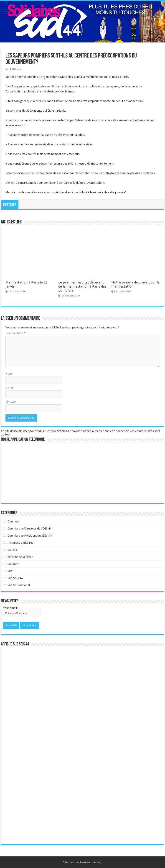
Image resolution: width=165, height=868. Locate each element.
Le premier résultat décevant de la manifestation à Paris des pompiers (82, 286)
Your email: (10, 608)
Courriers (14, 521)
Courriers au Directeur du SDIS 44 (29, 528)
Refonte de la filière (20, 557)
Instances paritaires (20, 543)
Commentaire (15, 333)
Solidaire (13, 564)
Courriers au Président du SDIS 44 (30, 536)
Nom (9, 374)
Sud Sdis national (19, 585)
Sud (10, 571)
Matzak (12, 550)
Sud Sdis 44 (15, 578)
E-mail (9, 388)
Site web (11, 402)
